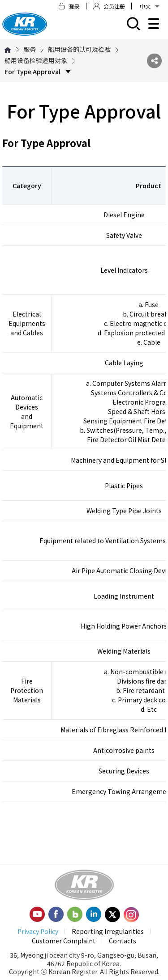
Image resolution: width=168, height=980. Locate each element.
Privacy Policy (38, 931)
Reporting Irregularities (108, 931)
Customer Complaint (64, 941)
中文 (149, 6)
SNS (154, 61)
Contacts (123, 941)
